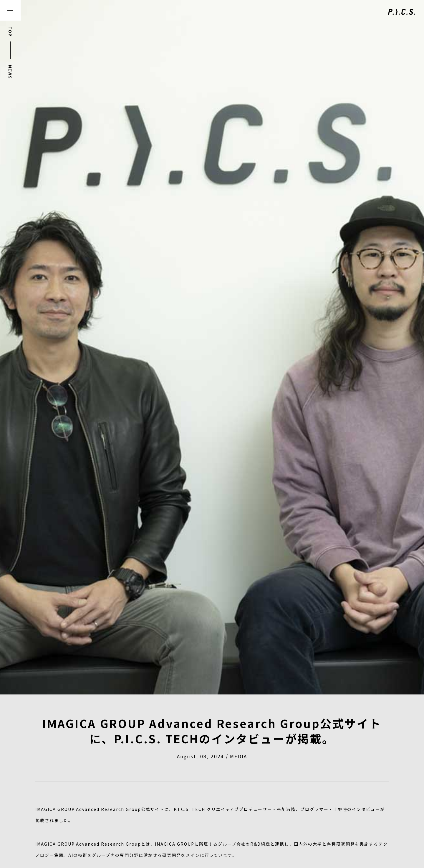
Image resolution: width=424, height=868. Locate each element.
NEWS (10, 72)
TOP (10, 32)
